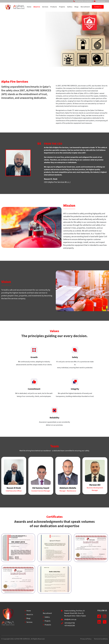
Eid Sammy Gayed (41, 488)
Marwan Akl (95, 485)
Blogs (76, 7)
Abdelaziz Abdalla (68, 488)
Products (54, 7)
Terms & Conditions (101, 639)
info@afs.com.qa (100, 1)
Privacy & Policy (86, 639)
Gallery (70, 7)
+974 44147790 (79, 1)
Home (29, 7)
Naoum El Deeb (14, 488)
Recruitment (85, 7)
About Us (37, 7)
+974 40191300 (88, 1)
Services (45, 7)
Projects (62, 7)
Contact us (98, 7)
